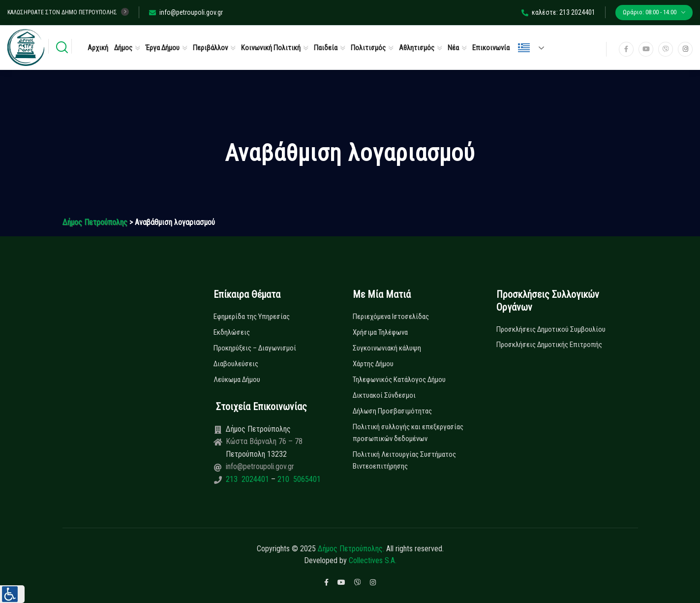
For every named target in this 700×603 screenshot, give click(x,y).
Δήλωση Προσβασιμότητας (392, 411)
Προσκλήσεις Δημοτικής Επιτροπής (549, 345)
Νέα (453, 48)
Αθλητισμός (417, 48)
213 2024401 (248, 479)
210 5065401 (298, 479)
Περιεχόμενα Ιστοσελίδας (391, 317)
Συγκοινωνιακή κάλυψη (387, 348)
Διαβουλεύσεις (236, 364)
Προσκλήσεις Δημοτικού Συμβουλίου (551, 329)
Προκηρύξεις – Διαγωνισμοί (255, 348)
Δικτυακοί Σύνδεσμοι (384, 395)
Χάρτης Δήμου (373, 364)
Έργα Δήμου (163, 48)
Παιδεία (326, 48)
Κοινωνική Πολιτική (271, 48)
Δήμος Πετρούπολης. (351, 549)
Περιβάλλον (210, 48)
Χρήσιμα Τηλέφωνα (380, 332)
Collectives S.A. (373, 560)
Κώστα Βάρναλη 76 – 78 (264, 441)
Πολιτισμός (368, 48)
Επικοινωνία (491, 48)
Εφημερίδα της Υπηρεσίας (252, 317)
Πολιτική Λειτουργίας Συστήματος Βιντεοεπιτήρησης (404, 460)
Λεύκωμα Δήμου (237, 380)
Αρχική (98, 48)
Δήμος (123, 48)
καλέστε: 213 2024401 (558, 12)
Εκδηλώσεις (232, 332)
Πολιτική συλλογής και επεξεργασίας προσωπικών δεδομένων (408, 433)
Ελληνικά (524, 48)
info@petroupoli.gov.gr (186, 12)
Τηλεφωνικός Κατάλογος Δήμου (399, 380)
